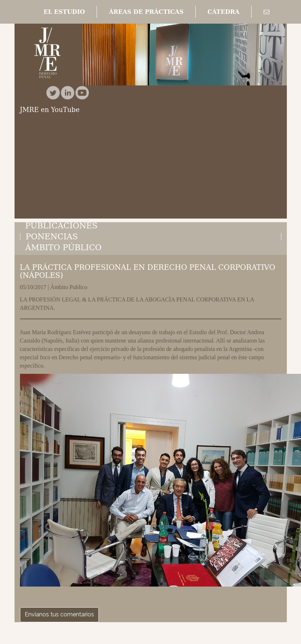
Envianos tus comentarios (59, 614)
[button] (64, 12)
